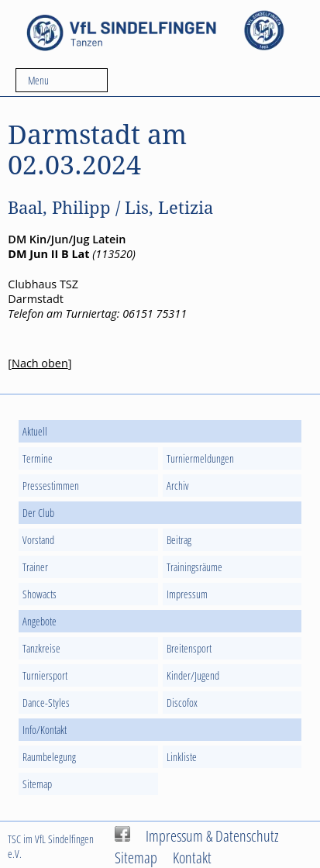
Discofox (182, 703)
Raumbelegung (49, 757)
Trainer (35, 567)
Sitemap (37, 784)
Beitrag (179, 540)
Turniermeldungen (200, 458)
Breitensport (189, 648)
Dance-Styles (46, 703)
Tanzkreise (41, 648)
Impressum (187, 594)
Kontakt (192, 857)
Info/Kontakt (45, 730)
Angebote (40, 621)
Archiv (178, 486)
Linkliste (182, 757)
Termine (38, 458)
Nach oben (40, 363)
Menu (38, 80)
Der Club (38, 513)
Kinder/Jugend (193, 675)
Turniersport (45, 675)
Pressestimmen (51, 486)
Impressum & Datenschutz (212, 835)
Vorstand (38, 540)
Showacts (40, 594)
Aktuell (35, 431)
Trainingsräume (194, 567)
